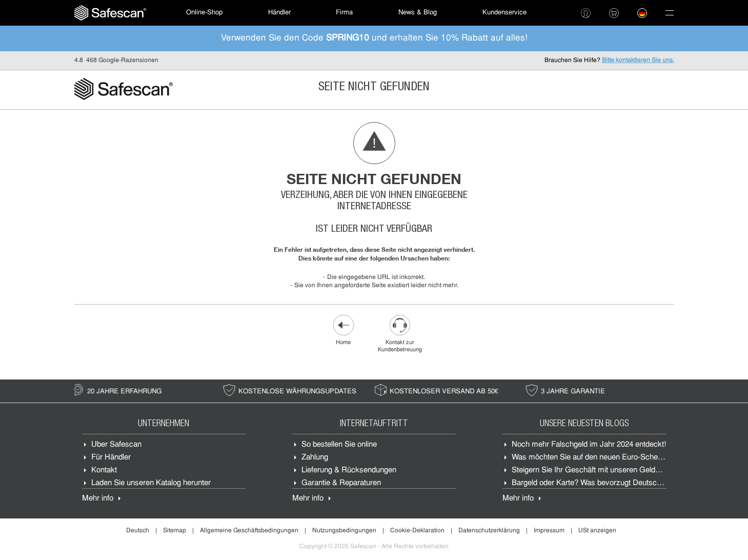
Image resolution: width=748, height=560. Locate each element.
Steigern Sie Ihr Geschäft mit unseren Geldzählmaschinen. (610, 471)
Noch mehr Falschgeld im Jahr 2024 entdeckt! (589, 445)
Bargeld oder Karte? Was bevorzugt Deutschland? (595, 483)
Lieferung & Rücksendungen (349, 471)
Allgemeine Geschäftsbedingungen (249, 531)
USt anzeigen (597, 531)
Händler (279, 13)
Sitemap (175, 531)
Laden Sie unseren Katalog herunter (151, 483)
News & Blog (418, 13)
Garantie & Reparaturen (341, 483)
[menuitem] (110, 13)
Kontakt (104, 471)
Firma (344, 13)
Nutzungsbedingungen (344, 531)
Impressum (549, 531)
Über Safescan (116, 445)
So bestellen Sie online (339, 445)
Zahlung (315, 458)
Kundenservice (504, 13)
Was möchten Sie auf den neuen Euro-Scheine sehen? (603, 458)
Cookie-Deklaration (417, 531)
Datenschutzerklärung (489, 531)
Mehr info (98, 499)
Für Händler (111, 458)
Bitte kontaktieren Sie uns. (638, 61)
